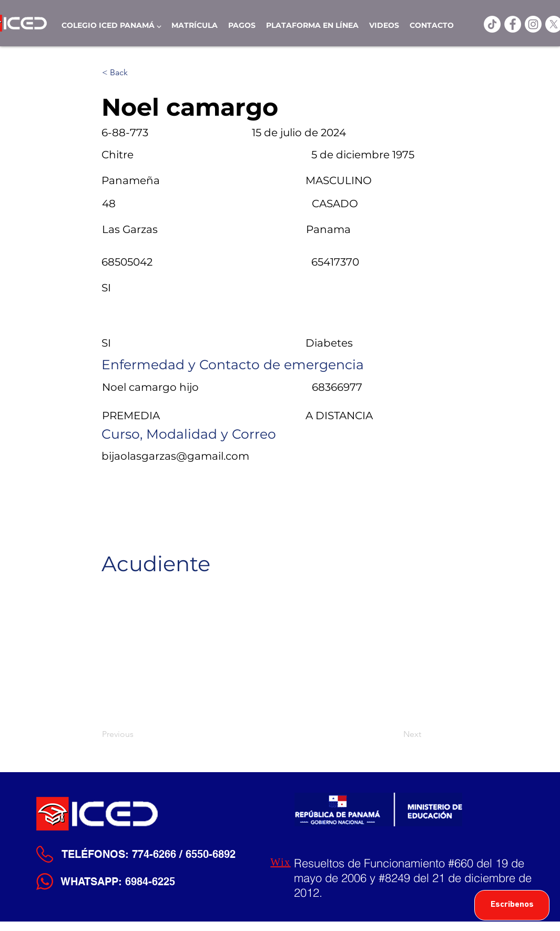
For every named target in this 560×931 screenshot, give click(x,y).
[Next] (395, 734)
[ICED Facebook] (513, 24)
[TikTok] (492, 24)
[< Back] (137, 73)
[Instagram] (533, 24)
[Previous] (137, 734)
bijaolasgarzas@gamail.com (175, 456)
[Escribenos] (512, 905)
